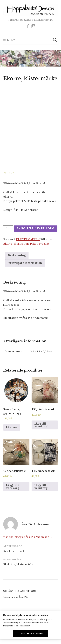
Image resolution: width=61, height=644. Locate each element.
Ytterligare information (25, 263)
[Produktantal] (8, 228)
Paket (34, 244)
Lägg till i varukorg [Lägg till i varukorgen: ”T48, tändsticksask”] (41, 487)
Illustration (21, 244)
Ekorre (8, 244)
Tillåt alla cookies (30, 633)
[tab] (17, 255)
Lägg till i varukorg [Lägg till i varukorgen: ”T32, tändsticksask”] (13, 487)
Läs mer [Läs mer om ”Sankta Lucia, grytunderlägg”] (12, 427)
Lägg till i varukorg (36, 228)
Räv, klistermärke (15, 551)
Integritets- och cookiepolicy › (17, 626)
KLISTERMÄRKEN (28, 239)
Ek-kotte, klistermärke (18, 564)
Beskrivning (17, 255)
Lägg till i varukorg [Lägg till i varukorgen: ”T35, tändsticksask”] (41, 425)
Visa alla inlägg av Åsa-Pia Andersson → (28, 537)
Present (44, 244)
